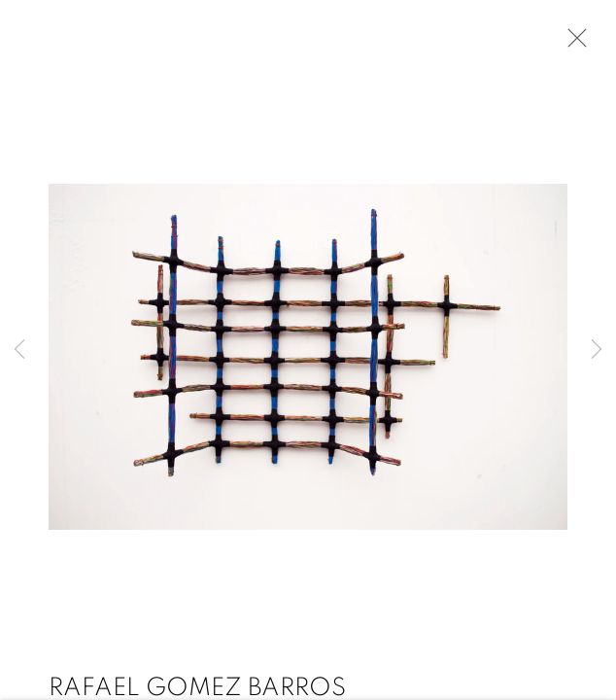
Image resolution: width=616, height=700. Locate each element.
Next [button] (597, 350)
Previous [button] (19, 350)
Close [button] (572, 44)
